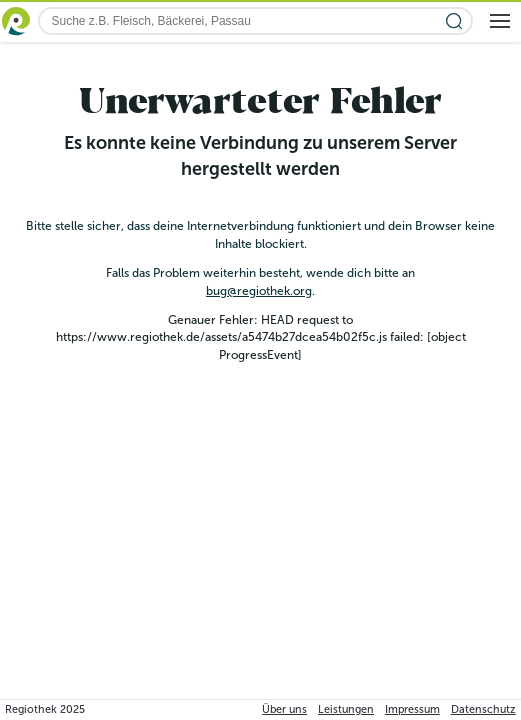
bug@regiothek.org (259, 291)
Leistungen (346, 709)
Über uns (284, 709)
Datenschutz (483, 709)
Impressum (412, 709)
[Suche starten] (454, 21)
